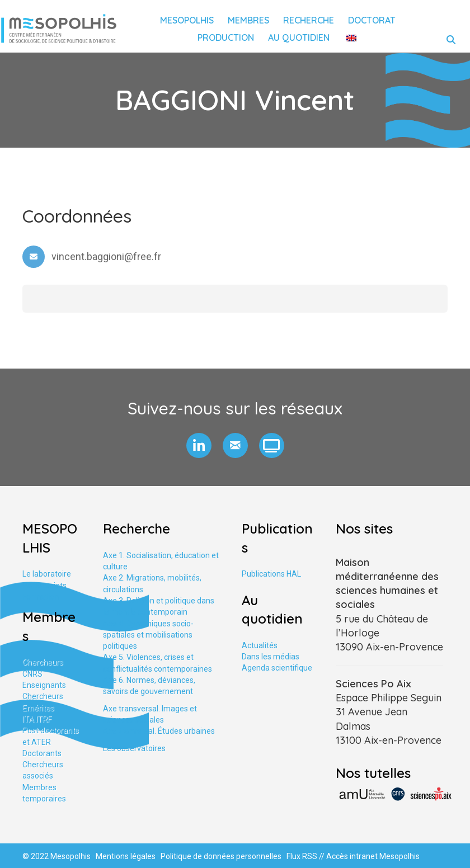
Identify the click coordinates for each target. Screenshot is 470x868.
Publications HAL (271, 574)
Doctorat (372, 20)
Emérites (38, 708)
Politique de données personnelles (221, 856)
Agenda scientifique (277, 668)
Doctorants (42, 753)
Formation (41, 597)
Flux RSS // (306, 856)
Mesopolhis (187, 20)
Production (226, 37)
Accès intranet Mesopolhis (373, 856)
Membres (248, 20)
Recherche (309, 20)
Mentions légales (126, 856)
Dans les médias (271, 657)
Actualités (260, 645)
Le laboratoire (47, 574)
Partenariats (44, 586)
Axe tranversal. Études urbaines (159, 731)
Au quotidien (299, 37)
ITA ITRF (37, 719)
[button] (199, 445)
